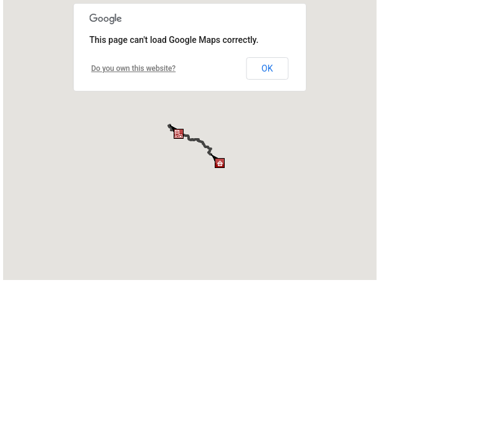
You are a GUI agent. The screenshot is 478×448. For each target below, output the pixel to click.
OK (267, 68)
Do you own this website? (134, 68)
